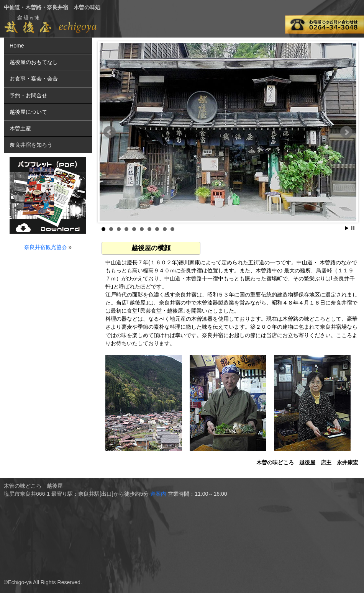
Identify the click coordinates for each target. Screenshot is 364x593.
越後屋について (28, 112)
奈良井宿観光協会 (46, 247)
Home (17, 46)
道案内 (158, 494)
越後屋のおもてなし (34, 62)
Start (347, 228)
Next (346, 132)
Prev (110, 132)
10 (172, 229)
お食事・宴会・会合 (34, 79)
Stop (353, 228)
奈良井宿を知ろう (31, 145)
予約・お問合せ (28, 95)
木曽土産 (20, 128)
